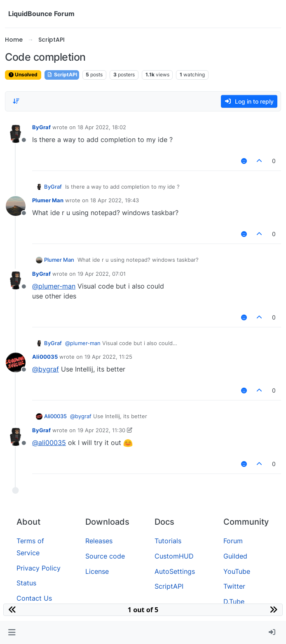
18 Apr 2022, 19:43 (115, 200)
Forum (233, 541)
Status (26, 583)
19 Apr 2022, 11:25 (108, 357)
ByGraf (41, 127)
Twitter (234, 586)
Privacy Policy (39, 568)
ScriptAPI (62, 75)
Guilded (235, 556)
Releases (99, 541)
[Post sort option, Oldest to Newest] (16, 101)
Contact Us (34, 598)
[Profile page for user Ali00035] (16, 362)
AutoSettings (175, 571)
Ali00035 (45, 357)
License (97, 571)
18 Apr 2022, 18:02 (102, 127)
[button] (12, 632)
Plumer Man (48, 200)
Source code (105, 556)
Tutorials (168, 541)
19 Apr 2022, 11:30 (101, 430)
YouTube (237, 571)
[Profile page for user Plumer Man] (16, 206)
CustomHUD (174, 556)
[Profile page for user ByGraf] (16, 133)
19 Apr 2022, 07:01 (102, 274)
